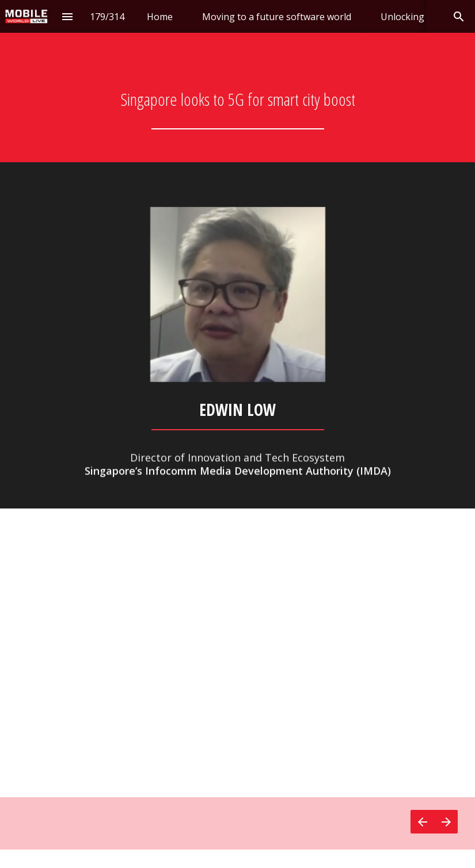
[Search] (459, 16)
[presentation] (238, 81)
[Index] (67, 16)
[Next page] (446, 822)
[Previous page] (422, 822)
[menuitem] (160, 16)
